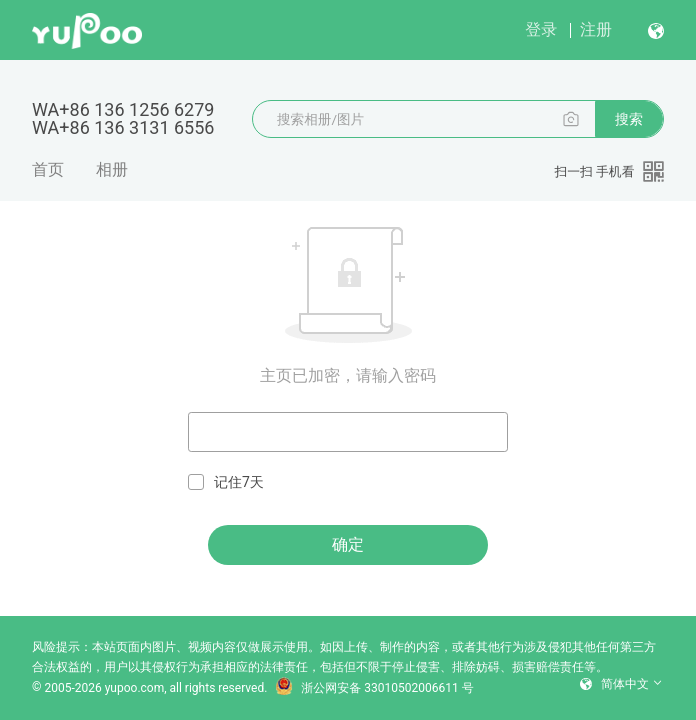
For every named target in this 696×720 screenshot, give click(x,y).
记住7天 (226, 482)
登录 (541, 29)
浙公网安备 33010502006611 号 (374, 688)
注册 (596, 29)
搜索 (629, 119)
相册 (112, 169)
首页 (48, 169)
